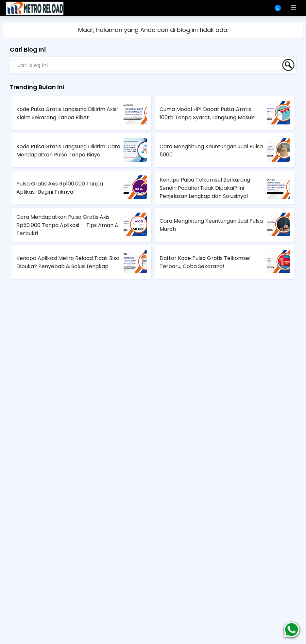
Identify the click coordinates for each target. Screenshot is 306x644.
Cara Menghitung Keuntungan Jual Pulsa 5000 (211, 151)
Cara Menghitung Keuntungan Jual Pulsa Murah (211, 225)
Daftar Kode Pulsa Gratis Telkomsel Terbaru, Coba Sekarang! (205, 262)
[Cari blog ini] (147, 65)
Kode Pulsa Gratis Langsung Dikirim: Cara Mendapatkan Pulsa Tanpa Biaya (68, 151)
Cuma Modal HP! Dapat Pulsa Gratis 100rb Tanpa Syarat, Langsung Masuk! (208, 113)
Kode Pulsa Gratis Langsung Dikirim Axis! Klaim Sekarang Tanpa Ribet (67, 113)
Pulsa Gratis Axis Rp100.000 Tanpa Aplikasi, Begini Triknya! (60, 188)
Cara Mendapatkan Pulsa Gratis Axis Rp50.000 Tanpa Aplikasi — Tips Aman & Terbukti (68, 225)
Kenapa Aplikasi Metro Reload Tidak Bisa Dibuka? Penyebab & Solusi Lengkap (68, 262)
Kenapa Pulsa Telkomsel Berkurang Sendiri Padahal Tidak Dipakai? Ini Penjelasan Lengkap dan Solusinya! (205, 188)
